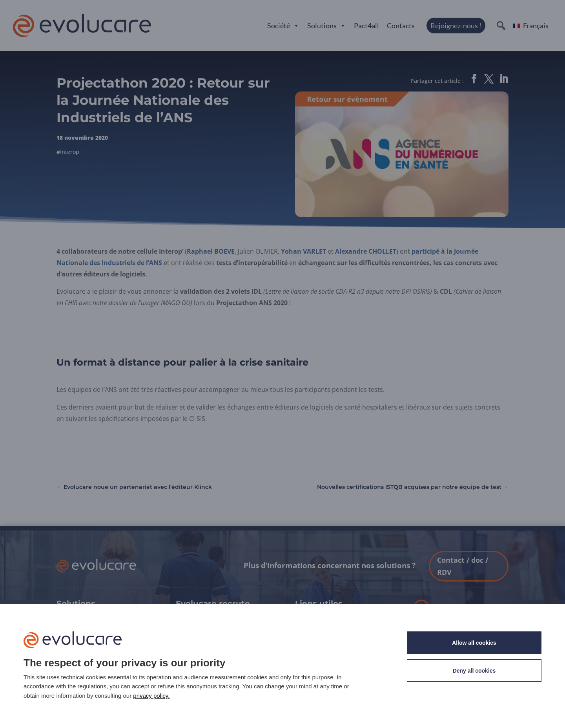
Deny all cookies (474, 671)
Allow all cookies (474, 643)
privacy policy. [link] (151, 696)
